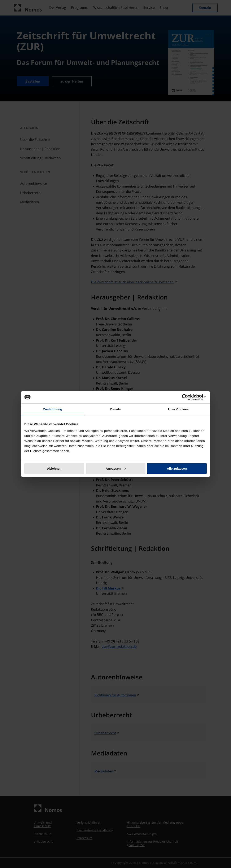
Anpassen (116, 468)
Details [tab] (115, 409)
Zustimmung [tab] (53, 409)
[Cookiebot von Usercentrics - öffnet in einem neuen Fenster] (188, 397)
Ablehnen (54, 468)
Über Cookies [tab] (178, 409)
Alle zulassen (177, 468)
